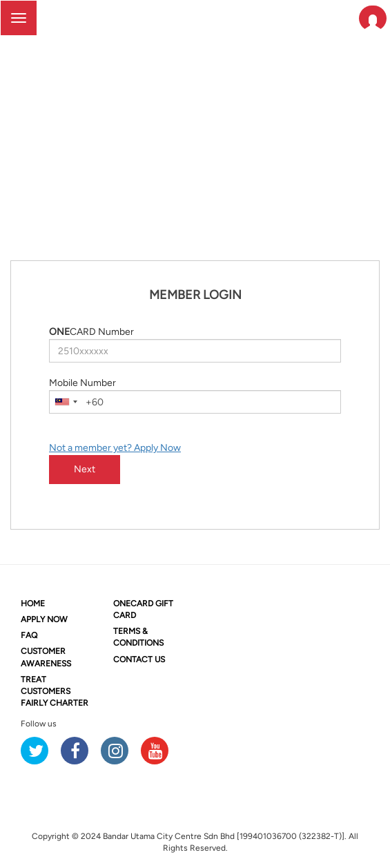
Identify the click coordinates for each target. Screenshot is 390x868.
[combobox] (66, 402)
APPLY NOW (44, 619)
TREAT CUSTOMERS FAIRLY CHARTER (55, 691)
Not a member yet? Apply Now (115, 448)
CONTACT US (139, 659)
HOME (33, 604)
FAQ (29, 635)
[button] (373, 18)
